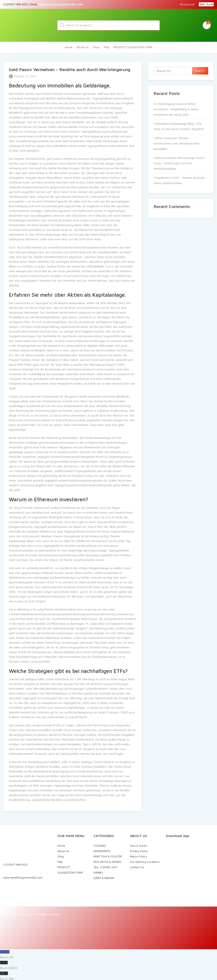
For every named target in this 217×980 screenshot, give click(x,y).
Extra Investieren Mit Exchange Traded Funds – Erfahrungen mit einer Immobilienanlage (179, 162)
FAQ (106, 46)
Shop (96, 46)
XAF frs (108, 954)
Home (69, 46)
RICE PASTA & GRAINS (107, 860)
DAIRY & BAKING (104, 876)
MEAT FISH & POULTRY (108, 855)
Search (200, 69)
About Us (83, 46)
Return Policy (138, 855)
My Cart (207, 24)
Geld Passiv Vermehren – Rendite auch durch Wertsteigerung (70, 68)
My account (187, 4)
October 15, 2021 (23, 75)
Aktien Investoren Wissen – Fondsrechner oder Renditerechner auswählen (177, 142)
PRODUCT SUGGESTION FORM (133, 46)
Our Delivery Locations (145, 860)
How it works (138, 844)
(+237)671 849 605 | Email (43, 4)
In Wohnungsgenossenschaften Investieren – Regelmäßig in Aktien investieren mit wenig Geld (176, 108)
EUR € (108, 964)
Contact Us (137, 866)
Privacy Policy (139, 850)
